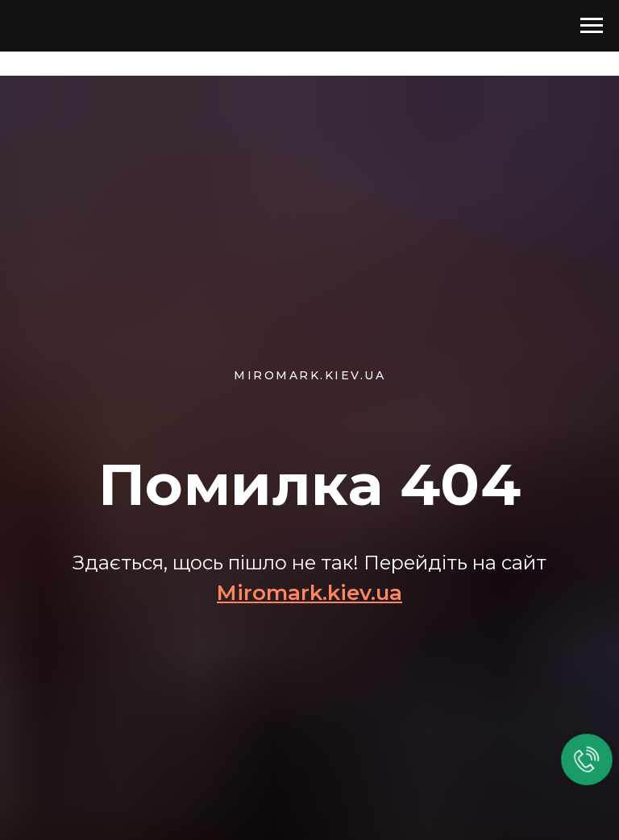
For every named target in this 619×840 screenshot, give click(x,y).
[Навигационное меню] (592, 26)
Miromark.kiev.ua (309, 593)
